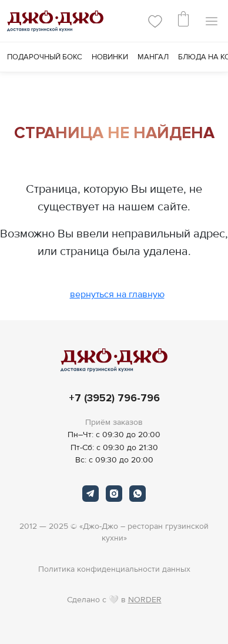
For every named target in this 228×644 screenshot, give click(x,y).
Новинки (110, 57)
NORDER (145, 600)
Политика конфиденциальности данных (114, 569)
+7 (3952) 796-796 (114, 398)
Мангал (153, 57)
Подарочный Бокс (45, 57)
